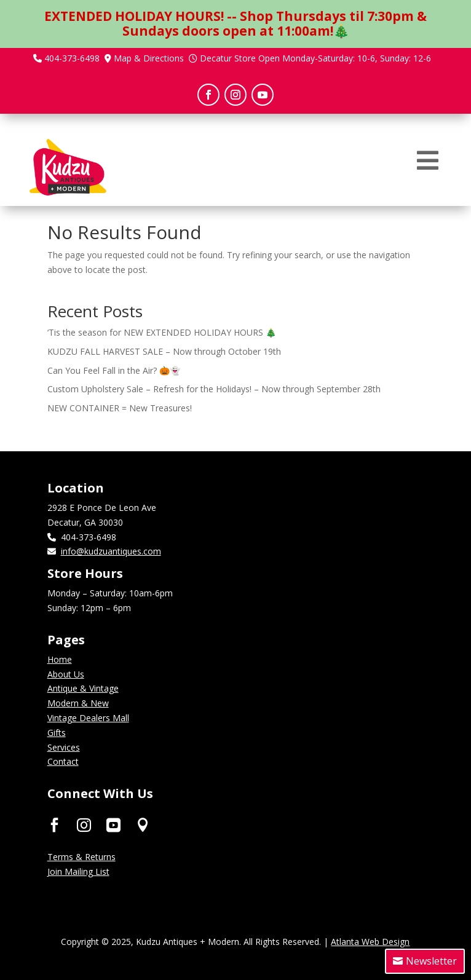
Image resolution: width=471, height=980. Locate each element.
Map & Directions (149, 58)
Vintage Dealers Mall (88, 718)
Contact (63, 761)
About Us (66, 674)
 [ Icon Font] (84, 824)
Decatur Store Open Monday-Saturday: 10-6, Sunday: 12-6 (315, 58)
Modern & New (78, 703)
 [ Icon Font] (54, 824)
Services (64, 747)
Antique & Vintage (83, 688)
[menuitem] (428, 160)
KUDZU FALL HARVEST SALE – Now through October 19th (164, 351)
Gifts (57, 733)
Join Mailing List (78, 871)
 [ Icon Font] (143, 824)
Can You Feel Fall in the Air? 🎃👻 (114, 370)
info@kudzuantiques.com (111, 551)
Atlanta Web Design (370, 942)
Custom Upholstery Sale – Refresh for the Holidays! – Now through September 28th (214, 389)
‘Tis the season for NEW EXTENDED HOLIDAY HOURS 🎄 (162, 332)
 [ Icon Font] (113, 824)
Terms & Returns (81, 857)
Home (60, 659)
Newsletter (431, 961)
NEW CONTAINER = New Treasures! (120, 408)
